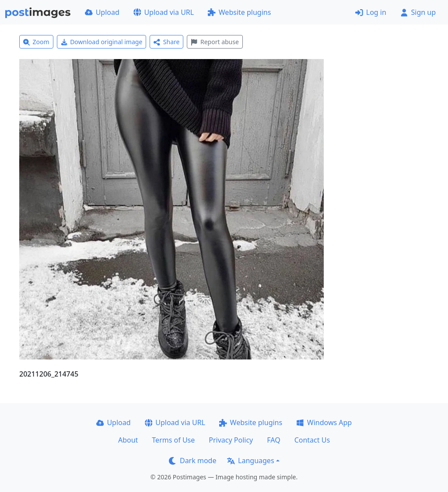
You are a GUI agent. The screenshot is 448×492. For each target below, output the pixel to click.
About (128, 440)
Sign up (418, 12)
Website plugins (239, 12)
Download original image (102, 42)
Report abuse (215, 42)
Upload (102, 12)
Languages (250, 461)
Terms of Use (173, 440)
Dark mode (192, 461)
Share (166, 42)
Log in (371, 12)
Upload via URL (164, 12)
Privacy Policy (231, 440)
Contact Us (312, 440)
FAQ (273, 440)
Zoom (36, 42)
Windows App (324, 422)
